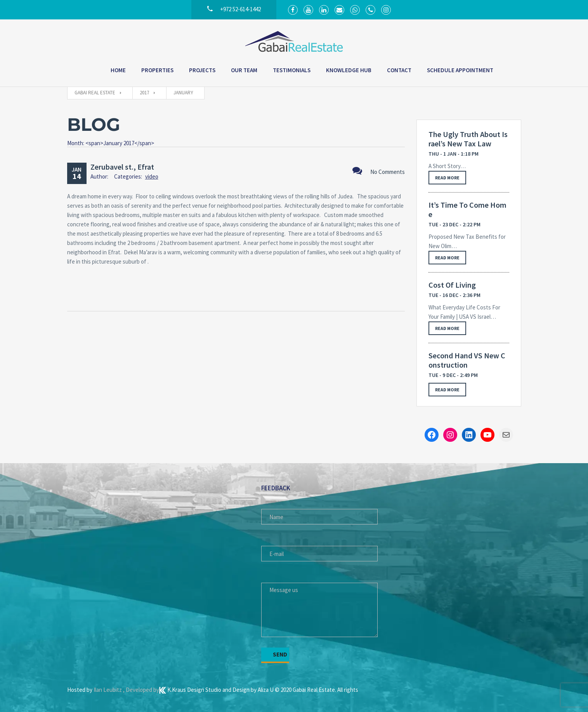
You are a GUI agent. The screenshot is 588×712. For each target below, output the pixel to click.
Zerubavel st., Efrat (122, 167)
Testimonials (292, 70)
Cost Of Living (452, 285)
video (152, 176)
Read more (447, 178)
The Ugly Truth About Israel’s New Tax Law (468, 139)
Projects (202, 70)
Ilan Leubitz (108, 690)
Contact (399, 70)
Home (118, 70)
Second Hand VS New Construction (467, 360)
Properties (157, 70)
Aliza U (266, 690)
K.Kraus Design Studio (191, 690)
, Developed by (141, 690)
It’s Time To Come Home (467, 210)
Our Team (244, 70)
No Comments (379, 171)
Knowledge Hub (349, 70)
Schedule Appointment (460, 70)
